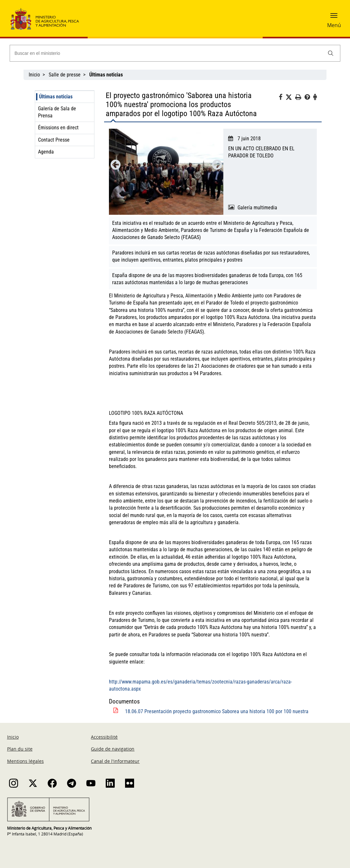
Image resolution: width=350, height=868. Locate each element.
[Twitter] (290, 97)
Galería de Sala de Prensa (57, 112)
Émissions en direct (58, 128)
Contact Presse (54, 140)
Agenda (46, 152)
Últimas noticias (56, 97)
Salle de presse (65, 75)
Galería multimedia (257, 208)
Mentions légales (25, 761)
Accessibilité (104, 737)
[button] (334, 18)
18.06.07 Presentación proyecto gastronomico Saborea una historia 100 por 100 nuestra (217, 711)
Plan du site (20, 749)
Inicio (34, 75)
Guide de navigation (113, 749)
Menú (334, 25)
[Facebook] (282, 98)
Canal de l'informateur (115, 761)
